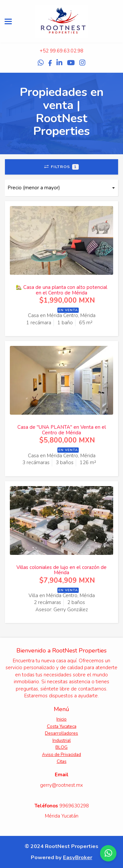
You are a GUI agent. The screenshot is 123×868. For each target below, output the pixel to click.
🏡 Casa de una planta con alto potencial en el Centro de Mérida (61, 290)
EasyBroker (78, 857)
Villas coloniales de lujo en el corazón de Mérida (61, 570)
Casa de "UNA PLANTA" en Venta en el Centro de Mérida (62, 430)
